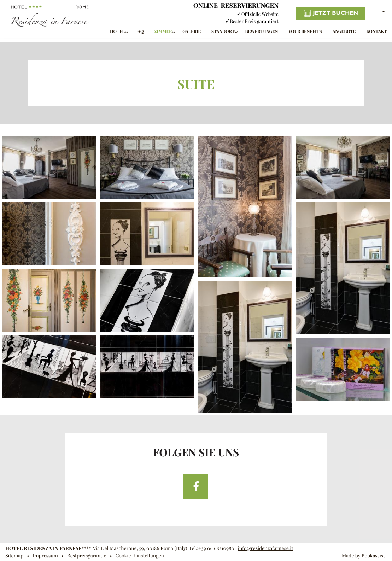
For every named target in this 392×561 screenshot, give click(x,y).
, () (140, 548)
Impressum (45, 556)
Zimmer (163, 32)
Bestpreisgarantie (87, 556)
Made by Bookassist (363, 556)
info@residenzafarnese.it (266, 548)
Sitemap (14, 556)
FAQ (140, 32)
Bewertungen (262, 32)
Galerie (192, 32)
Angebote (344, 32)
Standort (223, 32)
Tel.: (211, 548)
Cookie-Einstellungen (140, 556)
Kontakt (376, 32)
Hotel (117, 32)
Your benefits (305, 32)
